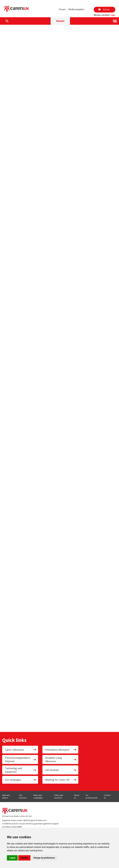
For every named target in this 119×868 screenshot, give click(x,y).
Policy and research (59, 796)
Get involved (61, 770)
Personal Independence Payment (21, 759)
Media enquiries (76, 9)
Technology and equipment (21, 770)
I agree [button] (12, 858)
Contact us (107, 796)
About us (77, 796)
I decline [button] (24, 858)
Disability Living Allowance (61, 759)
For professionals (92, 796)
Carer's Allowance (21, 750)
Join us (104, 9)
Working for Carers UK (61, 780)
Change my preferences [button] (44, 858)
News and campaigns (38, 796)
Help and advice (6, 796)
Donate (60, 21)
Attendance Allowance (61, 750)
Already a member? (104, 15)
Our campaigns (21, 780)
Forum (62, 9)
